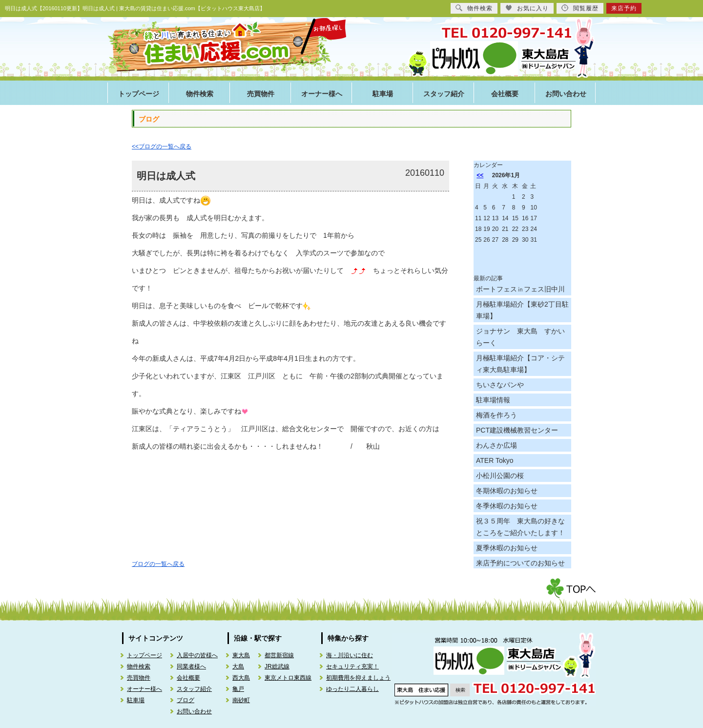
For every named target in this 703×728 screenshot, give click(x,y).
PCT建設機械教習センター (517, 430)
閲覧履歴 (580, 8)
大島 (238, 666)
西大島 (241, 678)
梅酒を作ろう (496, 415)
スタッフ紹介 (444, 94)
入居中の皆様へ (197, 655)
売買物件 (261, 94)
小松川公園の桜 (500, 476)
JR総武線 (277, 666)
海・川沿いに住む (350, 655)
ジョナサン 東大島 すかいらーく (520, 337)
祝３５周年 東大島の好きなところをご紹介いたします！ (520, 527)
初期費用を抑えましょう (358, 678)
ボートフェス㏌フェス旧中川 (520, 289)
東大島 (241, 655)
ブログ (186, 700)
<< (480, 175)
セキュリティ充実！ (352, 666)
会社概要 (505, 94)
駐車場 (383, 94)
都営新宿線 (279, 655)
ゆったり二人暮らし (352, 689)
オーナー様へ (322, 94)
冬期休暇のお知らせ (507, 491)
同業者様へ (191, 666)
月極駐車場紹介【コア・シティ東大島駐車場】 (520, 364)
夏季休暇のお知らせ (507, 548)
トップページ (139, 94)
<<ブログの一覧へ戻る (162, 146)
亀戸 (238, 689)
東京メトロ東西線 (288, 678)
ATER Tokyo (495, 460)
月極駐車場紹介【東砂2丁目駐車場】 (522, 310)
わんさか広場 (496, 445)
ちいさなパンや (500, 385)
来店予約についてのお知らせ (520, 563)
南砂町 (241, 700)
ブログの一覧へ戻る (158, 564)
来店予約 (624, 8)
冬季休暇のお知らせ (507, 506)
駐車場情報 (493, 400)
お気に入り (527, 8)
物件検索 (200, 94)
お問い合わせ (566, 94)
